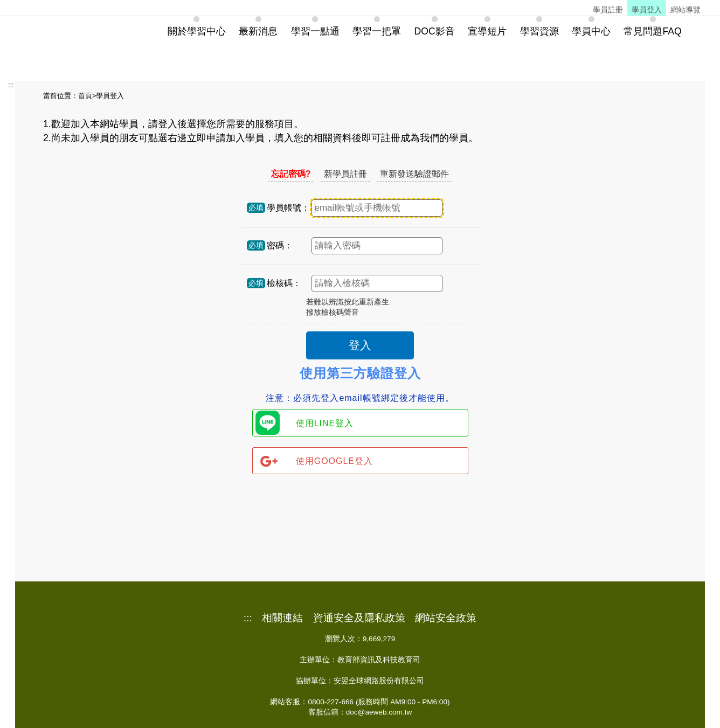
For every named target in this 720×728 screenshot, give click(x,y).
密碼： (280, 245)
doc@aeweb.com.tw (379, 712)
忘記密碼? (291, 174)
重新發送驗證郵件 (414, 174)
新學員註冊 (345, 174)
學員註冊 (608, 10)
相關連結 (282, 618)
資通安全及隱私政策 (359, 618)
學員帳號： (288, 208)
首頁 (85, 96)
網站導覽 (686, 10)
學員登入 (647, 10)
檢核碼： (284, 283)
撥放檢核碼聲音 (333, 312)
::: (11, 85)
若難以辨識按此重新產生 (348, 302)
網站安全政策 (446, 618)
